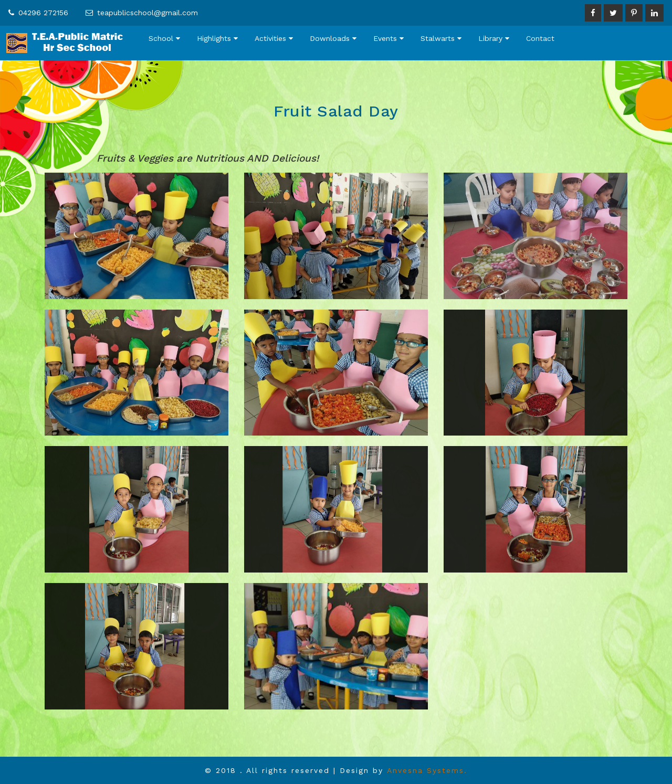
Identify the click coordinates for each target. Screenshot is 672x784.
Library (494, 38)
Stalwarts (441, 38)
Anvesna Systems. (427, 770)
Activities (274, 38)
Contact (540, 38)
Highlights (217, 38)
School (164, 38)
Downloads (333, 38)
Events (388, 38)
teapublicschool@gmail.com (148, 13)
